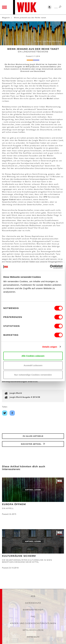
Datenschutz (33, 603)
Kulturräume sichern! (19, 556)
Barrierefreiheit (33, 610)
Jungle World (16, 393)
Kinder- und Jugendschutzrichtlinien (33, 623)
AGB (33, 596)
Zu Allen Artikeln (33, 436)
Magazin (6, 18)
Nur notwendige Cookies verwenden (33, 375)
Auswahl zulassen (33, 365)
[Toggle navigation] (4, 7)
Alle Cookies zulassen (33, 356)
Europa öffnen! (14, 504)
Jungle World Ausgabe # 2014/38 (25, 397)
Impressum (33, 637)
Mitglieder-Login (33, 630)
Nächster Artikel (33, 444)
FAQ (33, 616)
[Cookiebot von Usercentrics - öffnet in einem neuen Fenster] (50, 267)
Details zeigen (50, 347)
